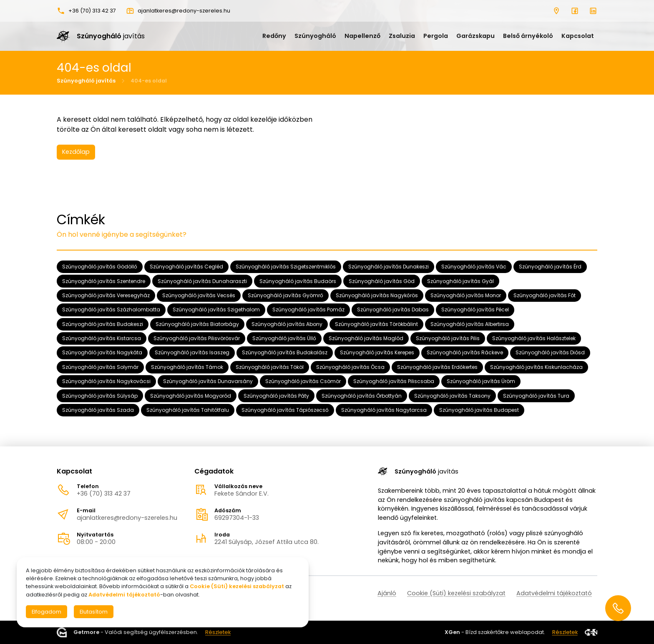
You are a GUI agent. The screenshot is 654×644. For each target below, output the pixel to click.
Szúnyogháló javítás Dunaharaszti (202, 281)
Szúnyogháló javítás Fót (545, 295)
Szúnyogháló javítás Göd (382, 281)
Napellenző (362, 36)
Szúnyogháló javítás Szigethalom (216, 309)
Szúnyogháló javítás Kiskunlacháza (536, 367)
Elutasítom (94, 612)
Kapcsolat (578, 36)
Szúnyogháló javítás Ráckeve (465, 352)
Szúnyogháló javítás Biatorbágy (197, 324)
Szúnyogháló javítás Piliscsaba (394, 381)
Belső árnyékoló (528, 36)
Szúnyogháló (315, 36)
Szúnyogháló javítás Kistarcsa (102, 338)
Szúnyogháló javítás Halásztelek (534, 338)
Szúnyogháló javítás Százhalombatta (111, 309)
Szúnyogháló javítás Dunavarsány (208, 381)
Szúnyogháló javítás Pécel (475, 309)
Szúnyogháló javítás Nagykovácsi (106, 381)
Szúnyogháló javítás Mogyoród (191, 395)
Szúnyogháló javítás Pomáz (308, 309)
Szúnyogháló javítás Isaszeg (192, 352)
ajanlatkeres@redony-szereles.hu (127, 518)
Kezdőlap (76, 152)
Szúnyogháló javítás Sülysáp (100, 395)
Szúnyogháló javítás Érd (550, 267)
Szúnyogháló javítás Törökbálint (376, 324)
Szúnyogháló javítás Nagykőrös (377, 295)
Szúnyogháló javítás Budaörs (298, 281)
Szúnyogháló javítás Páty (276, 395)
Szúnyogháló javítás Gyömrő (285, 295)
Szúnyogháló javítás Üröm (481, 381)
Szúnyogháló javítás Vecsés (199, 295)
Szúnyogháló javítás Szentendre (104, 281)
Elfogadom (47, 612)
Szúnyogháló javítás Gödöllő (100, 267)
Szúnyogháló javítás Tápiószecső (285, 410)
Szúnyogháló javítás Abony (287, 324)
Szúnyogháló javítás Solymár (100, 367)
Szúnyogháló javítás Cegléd (186, 267)
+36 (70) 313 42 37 (104, 494)
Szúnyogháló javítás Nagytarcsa (384, 410)
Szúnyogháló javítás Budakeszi (103, 324)
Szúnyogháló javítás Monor (466, 295)
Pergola (436, 36)
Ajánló (387, 593)
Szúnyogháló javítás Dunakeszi (389, 267)
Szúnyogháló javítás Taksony (452, 395)
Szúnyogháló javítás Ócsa (350, 367)
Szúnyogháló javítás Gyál (460, 281)
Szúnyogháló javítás (86, 80)
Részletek (218, 633)
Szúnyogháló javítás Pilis (448, 338)
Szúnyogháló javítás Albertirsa (470, 324)
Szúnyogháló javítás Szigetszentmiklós (286, 267)
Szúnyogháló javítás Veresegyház (106, 295)
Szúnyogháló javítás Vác (474, 267)
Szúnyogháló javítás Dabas (393, 309)
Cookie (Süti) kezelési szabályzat (456, 593)
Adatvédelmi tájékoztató (554, 593)
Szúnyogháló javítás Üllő (284, 338)
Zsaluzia (402, 36)
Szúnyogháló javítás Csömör (303, 381)
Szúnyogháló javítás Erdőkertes (437, 367)
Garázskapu (475, 36)
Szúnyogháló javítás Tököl (270, 367)
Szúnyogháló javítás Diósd (550, 352)
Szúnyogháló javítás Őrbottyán (362, 395)
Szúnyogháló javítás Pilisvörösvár (197, 338)
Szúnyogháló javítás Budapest (479, 410)
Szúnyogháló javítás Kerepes (377, 352)
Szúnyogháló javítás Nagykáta (102, 352)
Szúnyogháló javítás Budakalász (285, 352)
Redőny (274, 36)
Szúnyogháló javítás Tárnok (187, 367)
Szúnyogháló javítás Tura (536, 395)
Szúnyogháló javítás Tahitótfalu (188, 410)
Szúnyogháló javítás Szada (98, 410)
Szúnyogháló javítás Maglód (366, 338)
